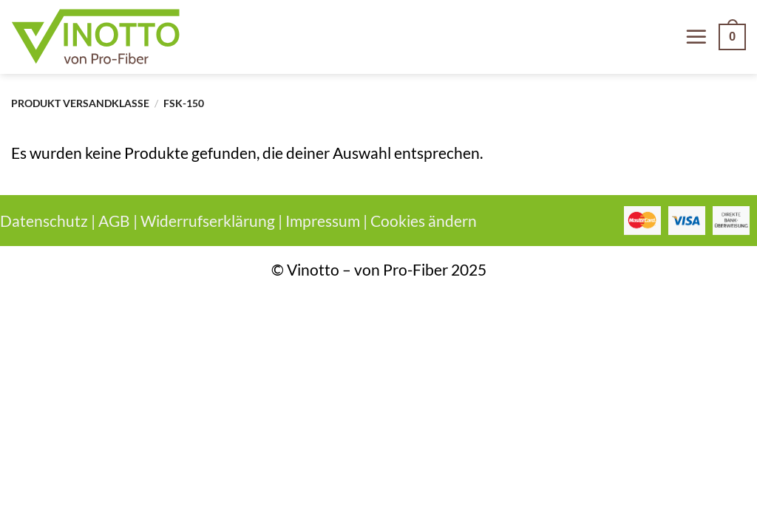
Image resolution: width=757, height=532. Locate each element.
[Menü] (696, 37)
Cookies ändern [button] (424, 221)
